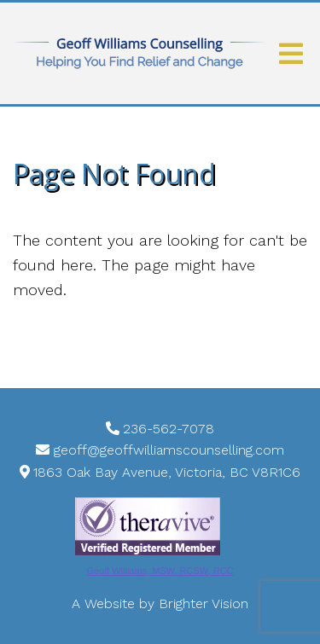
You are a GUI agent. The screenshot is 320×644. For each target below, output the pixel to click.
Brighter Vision (204, 603)
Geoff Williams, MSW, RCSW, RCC (160, 571)
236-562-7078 (169, 429)
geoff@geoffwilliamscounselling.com (169, 450)
